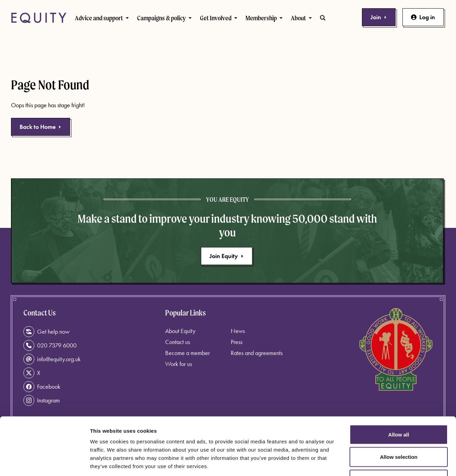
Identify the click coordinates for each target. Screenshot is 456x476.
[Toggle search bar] (323, 18)
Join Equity (227, 256)
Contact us (178, 342)
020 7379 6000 (50, 345)
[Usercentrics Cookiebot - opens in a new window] (44, 463)
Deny (399, 431)
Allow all (399, 386)
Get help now (46, 332)
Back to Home (41, 127)
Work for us (179, 364)
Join (379, 17)
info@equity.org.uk (52, 359)
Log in (423, 17)
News (238, 331)
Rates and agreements (257, 353)
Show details (360, 462)
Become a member (187, 353)
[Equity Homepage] (39, 18)
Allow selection (398, 408)
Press (237, 342)
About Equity (180, 331)
